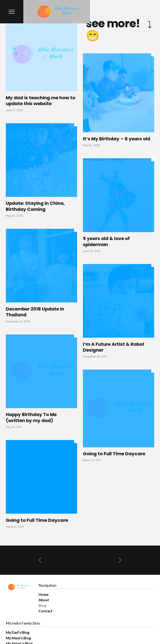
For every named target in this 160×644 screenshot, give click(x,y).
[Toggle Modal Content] (12, 12)
